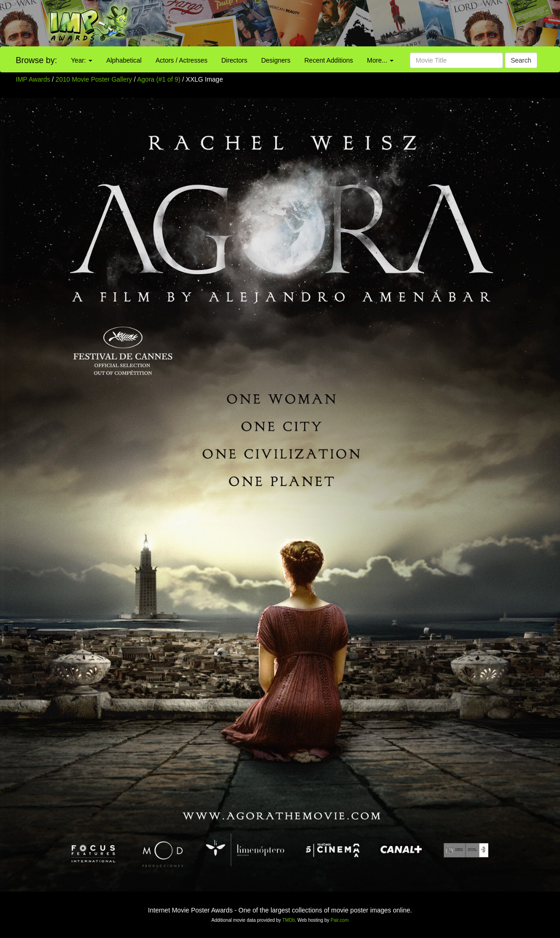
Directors (234, 60)
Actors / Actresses (181, 60)
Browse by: (36, 60)
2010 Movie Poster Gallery (94, 79)
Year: (82, 60)
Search (521, 60)
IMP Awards (33, 79)
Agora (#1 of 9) (159, 79)
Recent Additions (329, 60)
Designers (276, 60)
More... (380, 60)
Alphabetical (124, 60)
